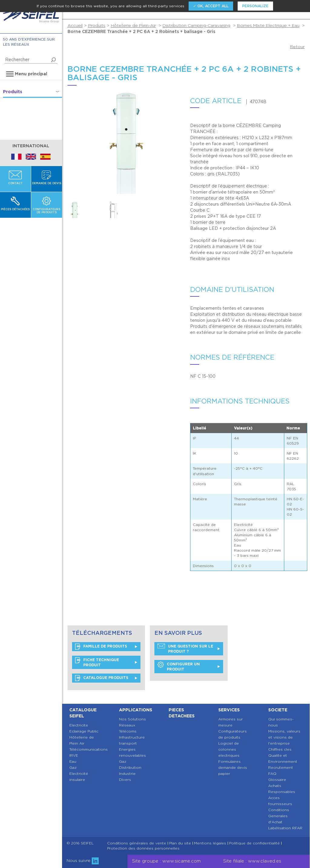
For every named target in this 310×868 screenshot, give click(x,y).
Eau (73, 761)
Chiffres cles (280, 749)
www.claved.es (265, 861)
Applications (136, 710)
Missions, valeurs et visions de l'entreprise (284, 737)
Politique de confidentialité (254, 843)
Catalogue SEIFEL (83, 713)
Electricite (79, 725)
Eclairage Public (84, 731)
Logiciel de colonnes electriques (229, 749)
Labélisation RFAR (285, 828)
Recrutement (281, 767)
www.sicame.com (181, 861)
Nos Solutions (132, 719)
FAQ (272, 773)
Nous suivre (83, 860)
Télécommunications (89, 749)
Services (229, 710)
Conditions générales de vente (137, 843)
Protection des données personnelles (143, 848)
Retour (297, 47)
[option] (87, 210)
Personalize (255, 6)
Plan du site (180, 843)
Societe (278, 710)
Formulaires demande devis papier (233, 767)
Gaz (73, 767)
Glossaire (277, 780)
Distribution (130, 767)
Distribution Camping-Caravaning (196, 25)
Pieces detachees (182, 713)
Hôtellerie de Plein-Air (133, 25)
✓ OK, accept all (211, 6)
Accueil (75, 25)
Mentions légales (210, 843)
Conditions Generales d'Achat (279, 816)
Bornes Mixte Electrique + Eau (268, 25)
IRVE (74, 755)
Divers (125, 780)
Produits (97, 25)
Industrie (127, 773)
